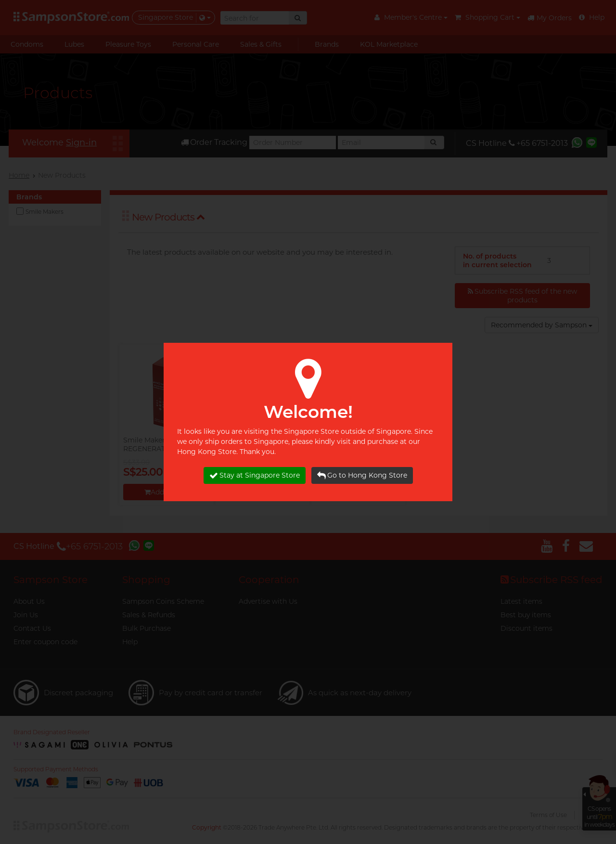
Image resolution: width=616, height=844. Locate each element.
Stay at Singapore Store (255, 475)
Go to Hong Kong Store (362, 475)
